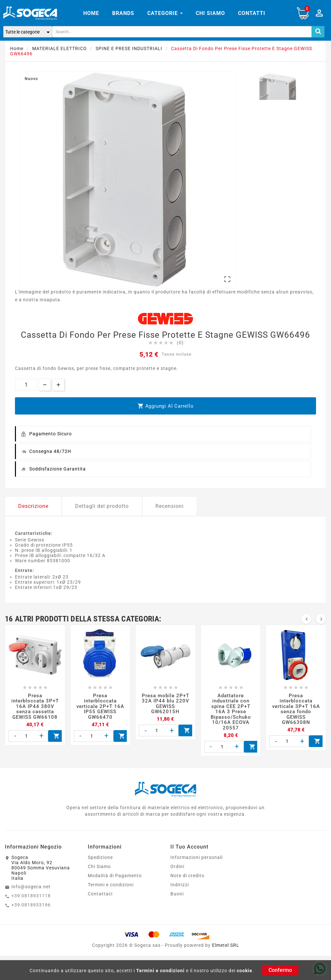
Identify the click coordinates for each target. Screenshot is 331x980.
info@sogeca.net (31, 887)
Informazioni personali (197, 857)
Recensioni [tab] (170, 506)
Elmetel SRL (226, 945)
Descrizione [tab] (33, 506)
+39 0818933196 (31, 905)
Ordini (177, 866)
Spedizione (100, 857)
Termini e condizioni (160, 971)
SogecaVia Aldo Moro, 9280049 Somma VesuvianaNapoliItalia (41, 868)
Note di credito (187, 876)
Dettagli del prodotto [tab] (102, 506)
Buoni (177, 894)
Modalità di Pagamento (115, 876)
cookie (245, 971)
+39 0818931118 (31, 896)
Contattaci (100, 894)
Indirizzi (180, 885)
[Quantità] (26, 385)
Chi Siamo (99, 866)
